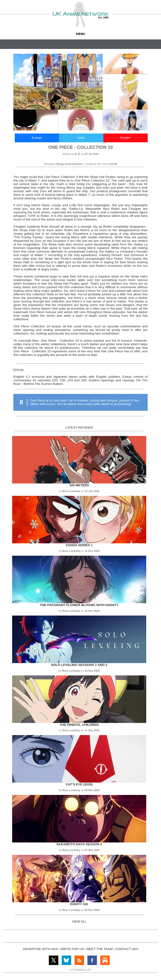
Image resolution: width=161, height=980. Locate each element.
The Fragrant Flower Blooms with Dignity (79, 605)
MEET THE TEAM (100, 949)
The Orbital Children (79, 725)
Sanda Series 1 (79, 545)
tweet (81, 138)
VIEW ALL (79, 921)
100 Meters (79, 485)
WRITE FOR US (72, 949)
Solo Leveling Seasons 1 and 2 (79, 665)
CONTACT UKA (127, 949)
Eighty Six (79, 904)
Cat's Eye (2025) (79, 784)
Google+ (126, 138)
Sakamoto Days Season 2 (79, 844)
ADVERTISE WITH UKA (40, 949)
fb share (37, 138)
